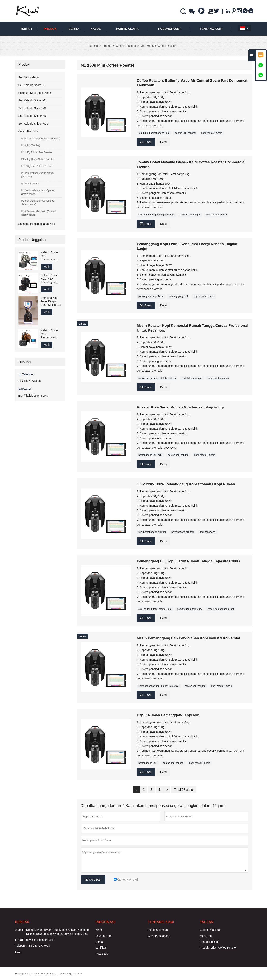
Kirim (99, 930)
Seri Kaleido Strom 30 (32, 85)
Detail (164, 142)
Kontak (22, 922)
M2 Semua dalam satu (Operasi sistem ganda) (38, 203)
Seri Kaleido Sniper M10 (33, 124)
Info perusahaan (158, 930)
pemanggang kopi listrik (151, 296)
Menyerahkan (93, 880)
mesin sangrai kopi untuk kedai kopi (157, 378)
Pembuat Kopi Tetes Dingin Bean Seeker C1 (51, 301)
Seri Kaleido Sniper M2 (32, 108)
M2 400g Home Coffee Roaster (38, 159)
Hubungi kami (169, 29)
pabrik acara (127, 29)
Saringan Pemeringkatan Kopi (37, 224)
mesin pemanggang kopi (221, 609)
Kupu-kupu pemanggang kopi (154, 133)
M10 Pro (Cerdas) (31, 145)
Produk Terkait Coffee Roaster (218, 948)
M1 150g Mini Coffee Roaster (37, 152)
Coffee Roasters (126, 46)
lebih (47, 267)
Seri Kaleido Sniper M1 (32, 100)
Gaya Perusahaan (159, 936)
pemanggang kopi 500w (190, 609)
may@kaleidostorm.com (33, 396)
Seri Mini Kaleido (29, 77)
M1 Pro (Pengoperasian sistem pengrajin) (38, 175)
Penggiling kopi (209, 942)
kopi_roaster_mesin (212, 133)
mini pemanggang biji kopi (152, 532)
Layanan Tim (104, 936)
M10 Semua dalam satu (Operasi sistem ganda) (39, 213)
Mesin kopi (207, 936)
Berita (74, 29)
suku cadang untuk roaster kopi (155, 609)
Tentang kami (211, 29)
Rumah (26, 29)
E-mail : (20, 940)
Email (146, 142)
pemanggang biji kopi (183, 532)
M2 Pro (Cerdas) (30, 184)
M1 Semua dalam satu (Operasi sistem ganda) (38, 192)
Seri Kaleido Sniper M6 (32, 116)
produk (50, 29)
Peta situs (102, 954)
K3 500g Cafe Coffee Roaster (37, 166)
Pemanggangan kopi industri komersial (159, 686)
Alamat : (20, 930)
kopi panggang (208, 532)
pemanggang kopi (178, 296)
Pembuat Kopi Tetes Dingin (35, 93)
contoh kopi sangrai (185, 133)
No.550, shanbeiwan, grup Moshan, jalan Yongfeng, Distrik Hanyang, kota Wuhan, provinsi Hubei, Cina (58, 932)
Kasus (96, 29)
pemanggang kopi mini (150, 455)
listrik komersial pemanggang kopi (156, 215)
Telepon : (21, 946)
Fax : (18, 952)
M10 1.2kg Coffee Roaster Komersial (41, 139)
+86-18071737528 (30, 381)
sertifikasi (101, 948)
